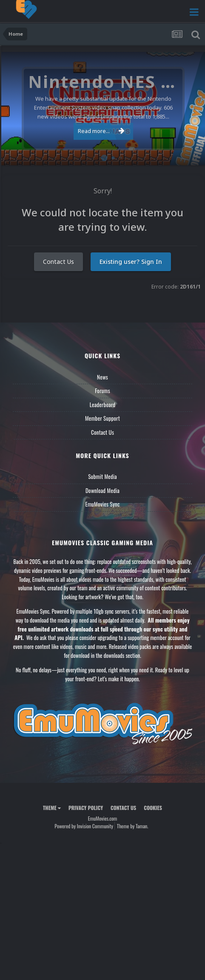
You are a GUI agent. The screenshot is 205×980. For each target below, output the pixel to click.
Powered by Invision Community (84, 826)
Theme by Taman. (133, 826)
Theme (52, 808)
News (102, 377)
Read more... (101, 131)
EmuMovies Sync (102, 504)
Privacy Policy (86, 808)
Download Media (102, 490)
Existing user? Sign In (131, 262)
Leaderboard (103, 405)
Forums (102, 391)
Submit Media (102, 476)
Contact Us (58, 262)
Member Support (102, 418)
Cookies (153, 808)
